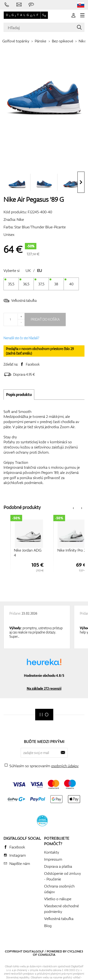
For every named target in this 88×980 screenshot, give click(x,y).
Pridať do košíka (45, 319)
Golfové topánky (16, 41)
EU (40, 270)
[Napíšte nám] (19, 5)
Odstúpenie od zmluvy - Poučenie (63, 876)
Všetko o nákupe (58, 899)
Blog (48, 926)
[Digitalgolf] (44, 715)
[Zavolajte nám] (7, 5)
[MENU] (82, 15)
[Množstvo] (14, 319)
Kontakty (52, 852)
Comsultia (47, 955)
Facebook (33, 364)
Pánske (40, 41)
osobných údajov (65, 766)
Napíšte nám (20, 863)
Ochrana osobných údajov (59, 889)
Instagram (18, 855)
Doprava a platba (58, 866)
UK (28, 270)
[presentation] (81, 182)
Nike (82, 41)
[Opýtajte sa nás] (31, 5)
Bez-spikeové (63, 41)
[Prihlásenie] (73, 15)
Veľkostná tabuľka (20, 300)
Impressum (53, 859)
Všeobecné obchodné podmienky (61, 909)
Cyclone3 (75, 951)
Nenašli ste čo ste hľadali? (21, 338)
